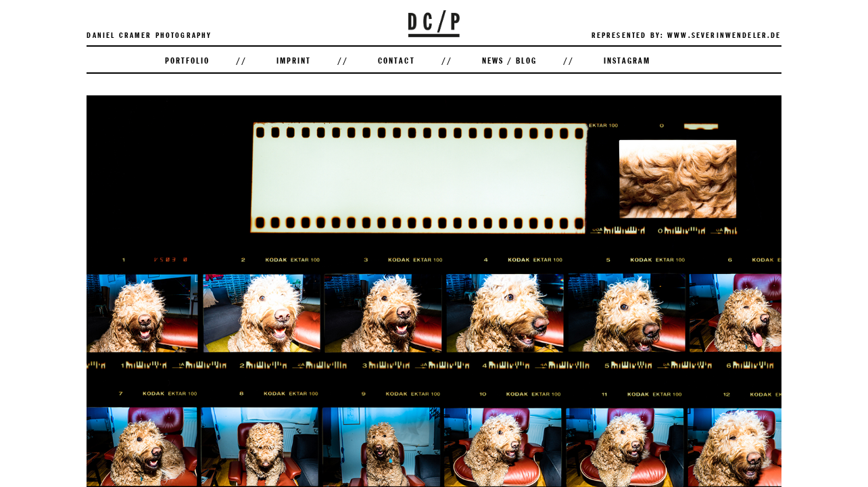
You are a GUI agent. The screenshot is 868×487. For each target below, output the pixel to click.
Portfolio (187, 60)
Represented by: (628, 35)
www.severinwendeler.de (724, 35)
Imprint (294, 60)
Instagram (627, 60)
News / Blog (509, 60)
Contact (396, 60)
